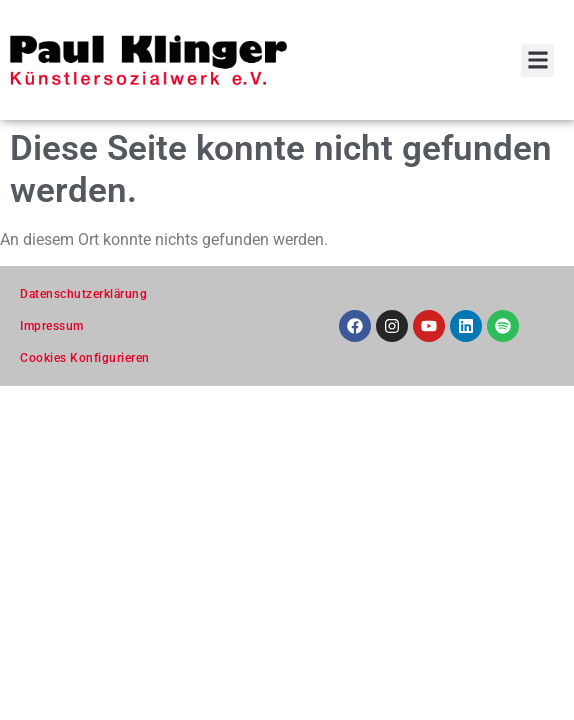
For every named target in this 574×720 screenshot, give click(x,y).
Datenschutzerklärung (83, 294)
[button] (537, 60)
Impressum (52, 326)
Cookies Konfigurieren (85, 358)
